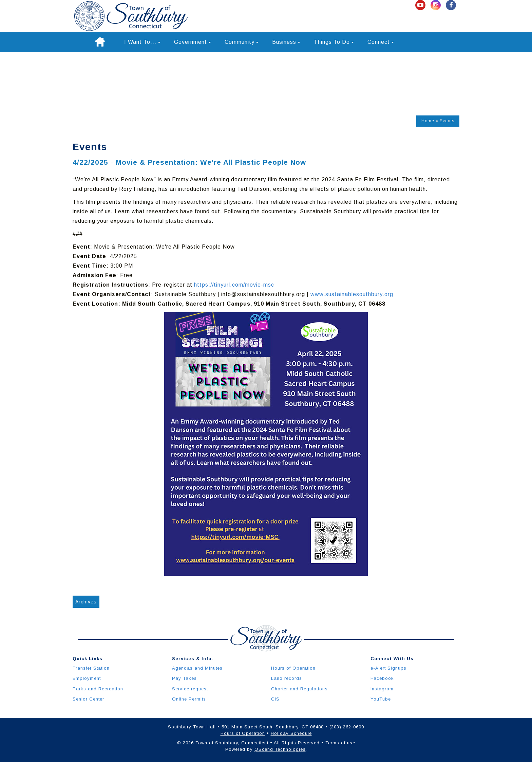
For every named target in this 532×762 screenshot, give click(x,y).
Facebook (382, 678)
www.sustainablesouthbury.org (352, 294)
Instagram (382, 689)
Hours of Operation (293, 668)
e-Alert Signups (388, 668)
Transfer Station (91, 668)
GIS (275, 699)
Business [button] (286, 42)
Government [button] (193, 42)
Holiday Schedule (291, 733)
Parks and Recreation (98, 689)
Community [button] (242, 42)
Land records (287, 678)
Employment (87, 678)
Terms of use (340, 743)
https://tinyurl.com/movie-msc (234, 285)
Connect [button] (381, 42)
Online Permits (189, 699)
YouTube (381, 699)
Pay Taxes (184, 678)
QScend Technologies (280, 749)
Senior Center (88, 699)
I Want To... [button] (142, 42)
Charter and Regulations (299, 689)
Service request (190, 689)
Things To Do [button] (334, 42)
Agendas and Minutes (197, 668)
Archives (86, 602)
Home (428, 121)
